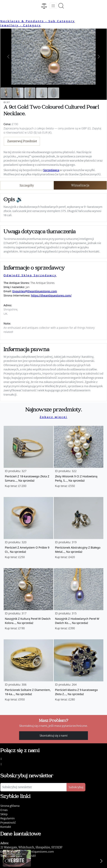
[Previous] (6, 861)
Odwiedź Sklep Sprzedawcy (30, 275)
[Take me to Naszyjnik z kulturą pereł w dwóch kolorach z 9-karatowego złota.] (28, 600)
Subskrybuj (76, 787)
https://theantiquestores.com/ (51, 295)
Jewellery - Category (21, 25)
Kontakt (6, 827)
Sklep (4, 814)
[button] (8, 57)
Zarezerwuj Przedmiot (22, 141)
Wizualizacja (80, 185)
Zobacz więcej (54, 417)
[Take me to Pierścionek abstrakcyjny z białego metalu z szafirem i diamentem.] (79, 529)
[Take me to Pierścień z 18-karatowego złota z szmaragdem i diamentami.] (28, 458)
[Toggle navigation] (53, 6)
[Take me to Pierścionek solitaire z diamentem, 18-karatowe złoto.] (28, 672)
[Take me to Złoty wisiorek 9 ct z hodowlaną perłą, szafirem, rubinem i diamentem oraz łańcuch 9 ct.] (79, 458)
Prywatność (8, 823)
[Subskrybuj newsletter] (33, 787)
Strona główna (10, 806)
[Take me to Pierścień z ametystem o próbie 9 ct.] (28, 529)
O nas (4, 810)
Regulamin (7, 818)
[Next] (101, 861)
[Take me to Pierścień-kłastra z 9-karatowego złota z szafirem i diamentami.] (79, 672)
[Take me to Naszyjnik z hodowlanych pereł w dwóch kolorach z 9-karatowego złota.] (79, 600)
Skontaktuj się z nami (53, 736)
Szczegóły (27, 185)
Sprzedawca (51, 170)
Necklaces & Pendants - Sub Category (38, 21)
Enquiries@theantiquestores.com (35, 291)
